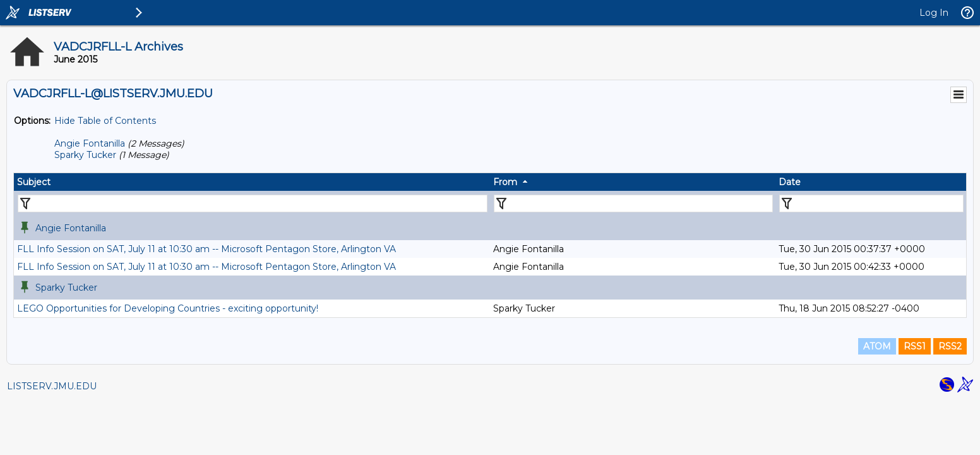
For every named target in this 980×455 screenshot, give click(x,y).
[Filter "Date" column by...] (871, 203)
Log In (934, 13)
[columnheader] (252, 182)
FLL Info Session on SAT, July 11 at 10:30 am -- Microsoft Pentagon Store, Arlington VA (206, 249)
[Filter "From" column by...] (633, 203)
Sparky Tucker (85, 155)
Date (790, 182)
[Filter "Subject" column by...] (253, 203)
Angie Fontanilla (90, 143)
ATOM (877, 346)
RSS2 (950, 346)
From (505, 182)
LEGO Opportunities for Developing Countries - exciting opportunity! (168, 308)
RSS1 (915, 346)
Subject (34, 182)
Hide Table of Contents (105, 121)
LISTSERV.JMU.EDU (52, 386)
